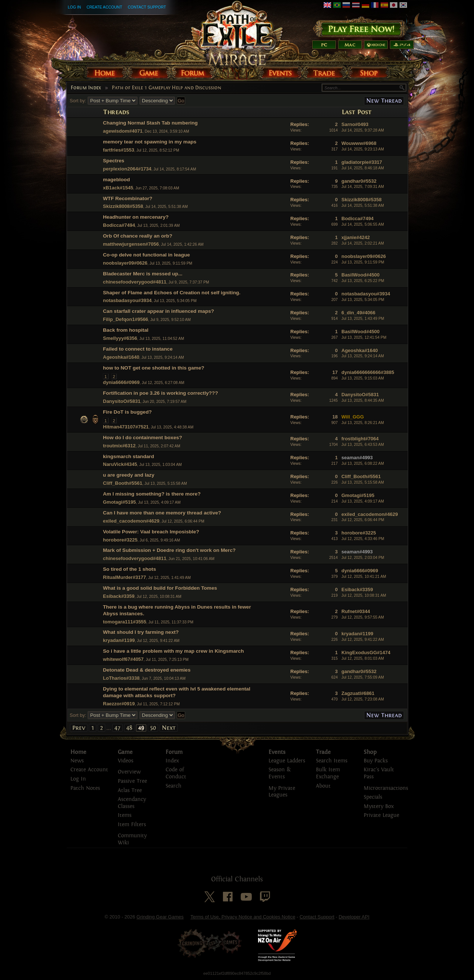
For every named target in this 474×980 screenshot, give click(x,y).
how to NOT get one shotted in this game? (154, 368)
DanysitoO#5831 (122, 401)
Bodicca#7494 (119, 225)
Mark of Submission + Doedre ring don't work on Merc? (169, 550)
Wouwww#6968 (359, 143)
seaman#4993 (357, 458)
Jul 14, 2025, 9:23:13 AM (363, 149)
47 (117, 728)
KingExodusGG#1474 (366, 653)
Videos (126, 761)
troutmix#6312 (119, 446)
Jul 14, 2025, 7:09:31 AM (363, 187)
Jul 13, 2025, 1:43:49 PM (363, 319)
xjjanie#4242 (356, 237)
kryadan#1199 (119, 640)
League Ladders (287, 761)
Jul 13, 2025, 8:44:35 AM (363, 400)
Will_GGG (353, 417)
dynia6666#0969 (121, 382)
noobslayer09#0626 (125, 263)
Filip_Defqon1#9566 (126, 319)
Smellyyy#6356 (120, 338)
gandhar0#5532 (359, 181)
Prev (79, 728)
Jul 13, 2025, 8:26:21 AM (363, 423)
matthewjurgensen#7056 (131, 244)
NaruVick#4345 (120, 464)
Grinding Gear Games (160, 917)
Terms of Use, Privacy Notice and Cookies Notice (243, 917)
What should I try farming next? (141, 632)
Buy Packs (376, 761)
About (323, 786)
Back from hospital (126, 330)
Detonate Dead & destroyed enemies (147, 670)
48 (129, 728)
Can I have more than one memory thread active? (162, 513)
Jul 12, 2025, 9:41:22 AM (363, 640)
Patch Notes (85, 788)
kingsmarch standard (128, 456)
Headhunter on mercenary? (136, 217)
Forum (174, 752)
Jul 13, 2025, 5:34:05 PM (363, 300)
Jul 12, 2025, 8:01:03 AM (363, 658)
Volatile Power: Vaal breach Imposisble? (151, 532)
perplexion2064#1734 (127, 169)
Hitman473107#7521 (126, 427)
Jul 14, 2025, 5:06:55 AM (363, 224)
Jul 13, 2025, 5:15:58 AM (363, 482)
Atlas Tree (130, 790)
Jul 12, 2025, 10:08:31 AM (364, 595)
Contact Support (147, 7)
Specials (373, 797)
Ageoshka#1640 (121, 357)
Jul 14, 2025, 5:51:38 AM (363, 206)
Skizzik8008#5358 (123, 206)
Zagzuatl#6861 (358, 693)
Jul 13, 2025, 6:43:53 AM (363, 445)
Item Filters (132, 825)
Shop (370, 752)
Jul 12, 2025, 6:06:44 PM (363, 520)
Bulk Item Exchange (328, 773)
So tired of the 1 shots (129, 569)
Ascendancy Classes (132, 803)
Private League (381, 815)
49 (141, 728)
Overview (129, 772)
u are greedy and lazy (129, 475)
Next (169, 728)
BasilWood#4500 (360, 275)
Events (277, 752)
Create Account (104, 7)
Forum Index (86, 88)
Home (78, 752)
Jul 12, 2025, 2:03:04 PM (363, 558)
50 (153, 728)
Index (172, 761)
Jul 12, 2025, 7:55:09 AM (363, 677)
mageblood (116, 180)
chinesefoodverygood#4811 (135, 282)
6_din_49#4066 (358, 313)
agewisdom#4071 (123, 131)
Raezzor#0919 (119, 704)
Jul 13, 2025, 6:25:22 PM (363, 281)
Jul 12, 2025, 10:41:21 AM (364, 577)
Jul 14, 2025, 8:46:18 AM (363, 168)
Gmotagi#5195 (119, 502)
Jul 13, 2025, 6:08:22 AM (363, 463)
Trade (323, 752)
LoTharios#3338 (121, 678)
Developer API (354, 917)
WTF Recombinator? (128, 198)
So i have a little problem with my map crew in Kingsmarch (173, 651)
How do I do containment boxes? (143, 438)
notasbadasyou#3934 (127, 300)
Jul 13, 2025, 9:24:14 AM (363, 356)
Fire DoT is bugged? (127, 412)
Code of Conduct (176, 773)
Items (125, 815)
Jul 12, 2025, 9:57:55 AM (363, 617)
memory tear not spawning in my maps (150, 142)
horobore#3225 (120, 540)
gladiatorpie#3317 (362, 162)
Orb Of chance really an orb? (138, 236)
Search (173, 786)
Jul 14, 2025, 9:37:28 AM (363, 130)
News (77, 761)
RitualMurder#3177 (124, 577)
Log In (74, 7)
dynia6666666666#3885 (368, 372)
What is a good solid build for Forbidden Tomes (160, 588)
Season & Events (280, 773)
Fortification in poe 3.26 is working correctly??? (161, 393)
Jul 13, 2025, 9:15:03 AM (363, 378)
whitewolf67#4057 (123, 659)
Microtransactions (386, 788)
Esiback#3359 (119, 596)
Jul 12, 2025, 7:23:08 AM (363, 699)
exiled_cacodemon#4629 (131, 521)
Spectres (114, 161)
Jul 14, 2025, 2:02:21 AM (363, 243)
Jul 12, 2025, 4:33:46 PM (363, 539)
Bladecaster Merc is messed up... (143, 274)
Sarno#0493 (355, 124)
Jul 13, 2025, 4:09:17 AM (363, 501)
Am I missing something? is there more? (152, 494)
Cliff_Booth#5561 (123, 483)
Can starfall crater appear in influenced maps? (158, 311)
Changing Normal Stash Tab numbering (150, 123)
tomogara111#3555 (125, 622)
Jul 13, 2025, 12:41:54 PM (364, 337)
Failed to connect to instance (138, 349)
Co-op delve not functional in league (146, 255)
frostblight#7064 (360, 439)
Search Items (332, 761)
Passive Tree (132, 781)
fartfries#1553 (119, 150)
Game (125, 752)
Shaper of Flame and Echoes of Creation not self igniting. (172, 293)
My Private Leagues (282, 792)
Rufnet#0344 (356, 611)
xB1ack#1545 (118, 188)
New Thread (384, 101)
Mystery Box (379, 806)
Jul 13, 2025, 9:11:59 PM (363, 262)
